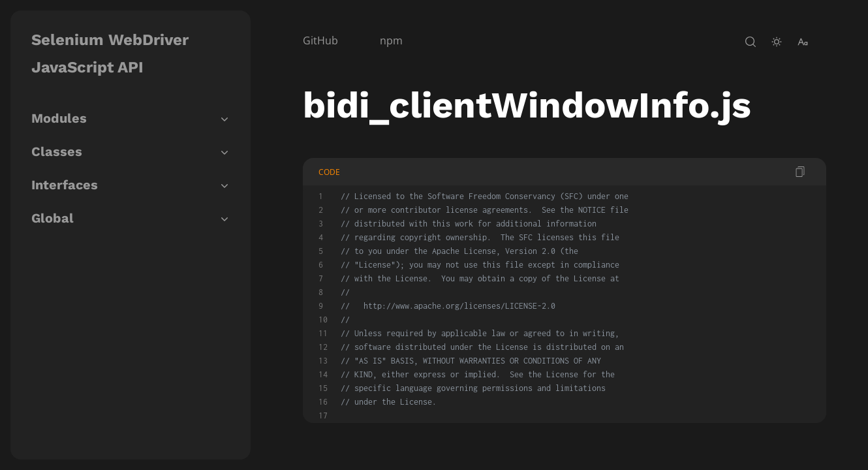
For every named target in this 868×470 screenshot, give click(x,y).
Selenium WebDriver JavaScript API (110, 54)
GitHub (320, 40)
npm (391, 40)
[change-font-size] (803, 42)
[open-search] (751, 42)
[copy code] (800, 172)
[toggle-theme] (777, 42)
